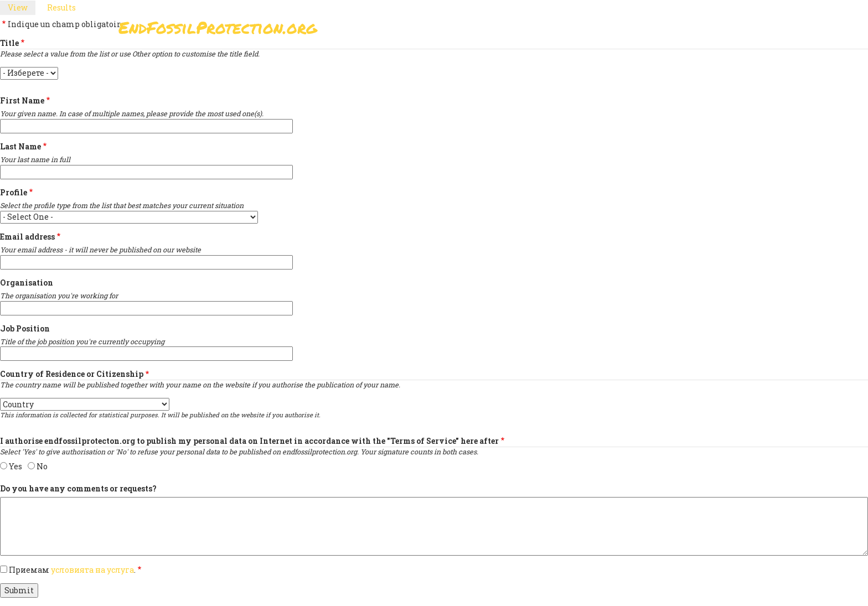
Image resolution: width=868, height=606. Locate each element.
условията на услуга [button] (92, 570)
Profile (14, 192)
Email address (27, 237)
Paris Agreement (477, 31)
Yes (15, 466)
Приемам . (72, 570)
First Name (22, 100)
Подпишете (395, 31)
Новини (618, 31)
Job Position (25, 328)
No (42, 466)
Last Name (20, 146)
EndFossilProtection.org (218, 27)
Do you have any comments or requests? (78, 488)
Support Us (557, 31)
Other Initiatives (690, 31)
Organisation (27, 283)
